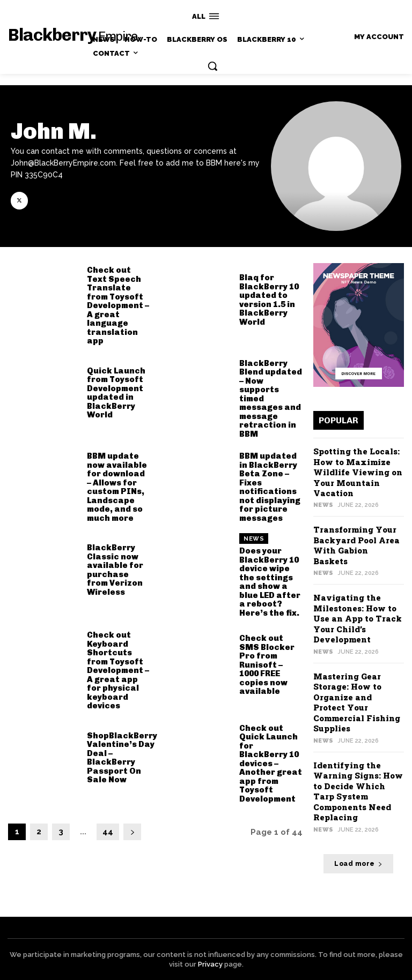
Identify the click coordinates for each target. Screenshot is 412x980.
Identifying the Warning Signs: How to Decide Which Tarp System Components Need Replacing (358, 791)
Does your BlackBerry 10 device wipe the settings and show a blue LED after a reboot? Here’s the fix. (270, 582)
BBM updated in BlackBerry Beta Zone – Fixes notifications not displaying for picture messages (270, 487)
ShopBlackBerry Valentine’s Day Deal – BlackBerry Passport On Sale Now (122, 758)
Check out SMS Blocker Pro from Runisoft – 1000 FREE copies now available (267, 665)
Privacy (210, 964)
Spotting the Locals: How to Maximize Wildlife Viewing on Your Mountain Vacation (358, 472)
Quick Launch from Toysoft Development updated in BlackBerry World (116, 393)
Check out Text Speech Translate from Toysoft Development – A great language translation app (118, 305)
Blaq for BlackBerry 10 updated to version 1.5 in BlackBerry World (269, 300)
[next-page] (132, 832)
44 (108, 832)
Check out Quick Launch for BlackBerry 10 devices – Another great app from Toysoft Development (271, 764)
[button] (212, 66)
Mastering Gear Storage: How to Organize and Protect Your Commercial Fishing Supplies (357, 702)
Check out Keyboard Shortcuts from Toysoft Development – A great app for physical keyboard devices (118, 670)
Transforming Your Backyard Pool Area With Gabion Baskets (356, 545)
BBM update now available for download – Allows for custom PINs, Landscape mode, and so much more (117, 487)
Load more (358, 864)
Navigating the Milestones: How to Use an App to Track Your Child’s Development (358, 618)
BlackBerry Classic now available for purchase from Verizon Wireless (115, 570)
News (254, 539)
